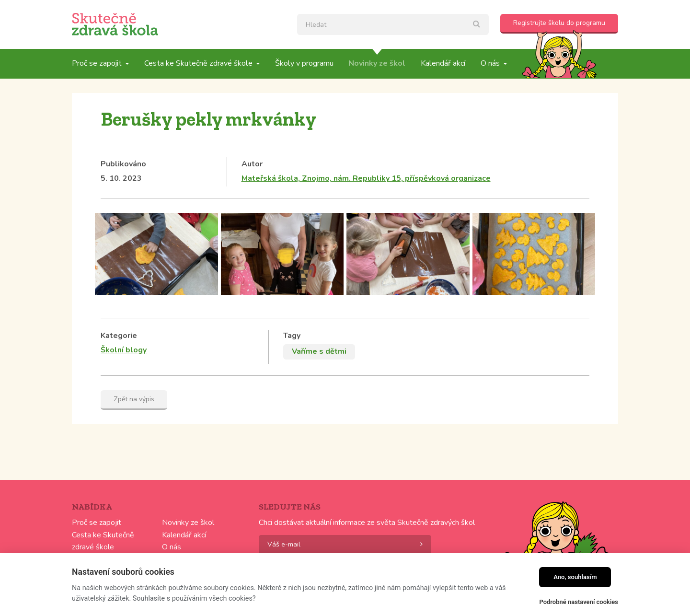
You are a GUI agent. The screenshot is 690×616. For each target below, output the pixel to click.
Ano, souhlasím (575, 577)
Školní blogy (124, 350)
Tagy (292, 336)
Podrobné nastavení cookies (579, 602)
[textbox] (393, 24)
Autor (252, 164)
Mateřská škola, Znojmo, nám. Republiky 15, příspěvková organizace (366, 178)
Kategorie (119, 336)
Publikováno (123, 164)
